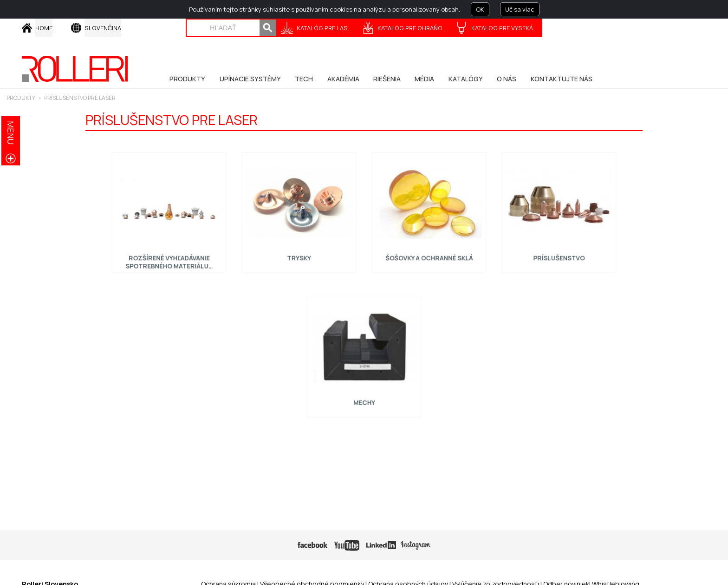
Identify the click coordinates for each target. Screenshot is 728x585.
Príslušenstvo (559, 254)
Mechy (364, 398)
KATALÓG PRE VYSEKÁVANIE (507, 28)
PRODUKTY (21, 98)
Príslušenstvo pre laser (80, 98)
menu (11, 133)
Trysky (299, 254)
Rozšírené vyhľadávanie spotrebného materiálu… (169, 257)
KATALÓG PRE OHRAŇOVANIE (415, 28)
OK (480, 9)
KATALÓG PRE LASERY (327, 28)
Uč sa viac (520, 9)
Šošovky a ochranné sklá (429, 254)
